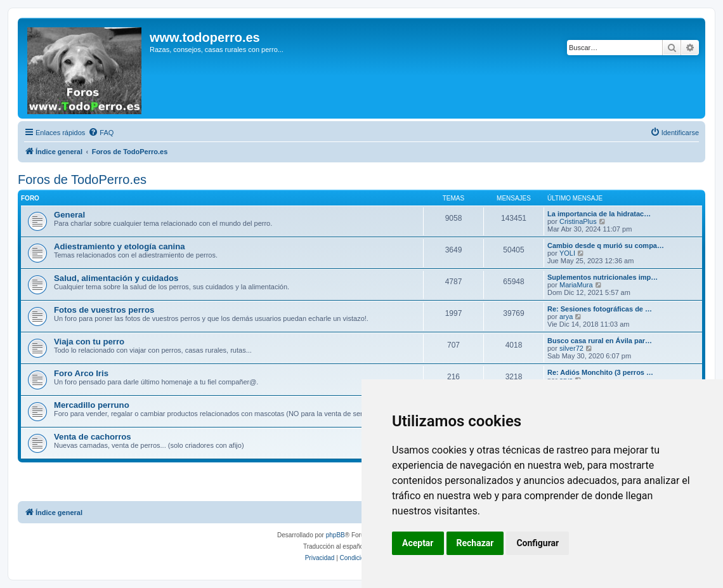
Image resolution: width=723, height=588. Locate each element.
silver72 (571, 348)
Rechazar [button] (475, 543)
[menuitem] (101, 133)
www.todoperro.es (205, 37)
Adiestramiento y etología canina (120, 246)
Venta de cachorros (93, 437)
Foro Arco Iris (81, 373)
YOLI (567, 253)
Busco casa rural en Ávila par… (600, 341)
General (69, 215)
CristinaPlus (578, 221)
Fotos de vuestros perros (104, 310)
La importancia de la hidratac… (599, 214)
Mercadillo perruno (92, 405)
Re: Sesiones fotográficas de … (600, 309)
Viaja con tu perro (89, 342)
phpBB (335, 535)
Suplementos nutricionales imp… (602, 277)
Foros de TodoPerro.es (82, 180)
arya (566, 317)
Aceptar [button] (418, 543)
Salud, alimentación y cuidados (116, 278)
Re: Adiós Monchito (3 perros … (600, 372)
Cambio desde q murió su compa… (606, 245)
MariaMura (576, 285)
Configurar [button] (537, 543)
